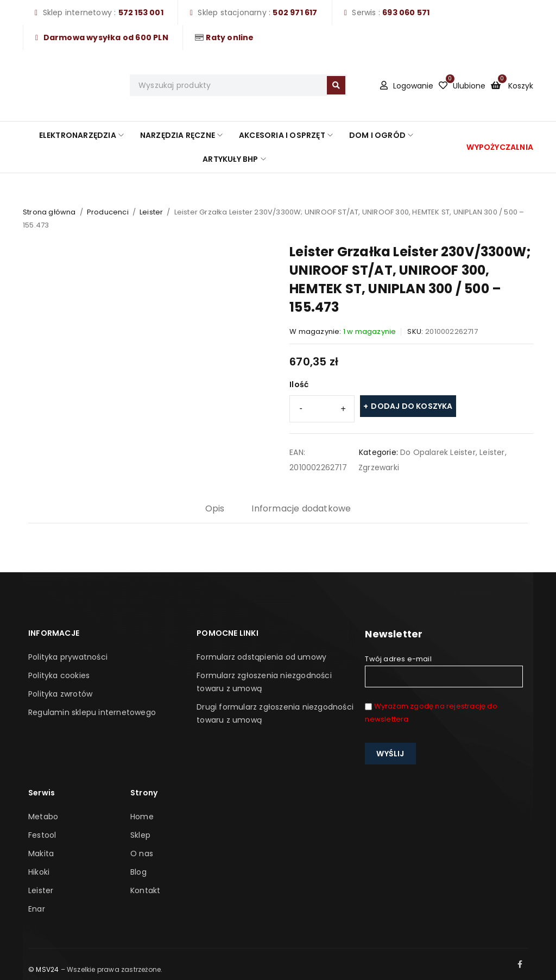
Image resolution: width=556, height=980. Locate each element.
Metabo (43, 817)
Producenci (108, 212)
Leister (151, 212)
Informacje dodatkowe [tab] (301, 508)
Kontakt (145, 890)
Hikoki (39, 872)
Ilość (299, 384)
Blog (138, 872)
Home (142, 817)
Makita (41, 853)
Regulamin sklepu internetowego (92, 712)
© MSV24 (43, 969)
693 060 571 (406, 12)
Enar (37, 909)
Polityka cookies (59, 675)
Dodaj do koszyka (412, 406)
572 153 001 (141, 12)
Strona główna (49, 212)
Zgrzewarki (379, 467)
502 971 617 (295, 12)
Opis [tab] (215, 508)
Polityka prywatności (68, 657)
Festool (42, 835)
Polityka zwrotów (60, 694)
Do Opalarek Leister (438, 452)
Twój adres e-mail (444, 671)
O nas (142, 853)
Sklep (140, 835)
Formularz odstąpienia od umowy (261, 657)
